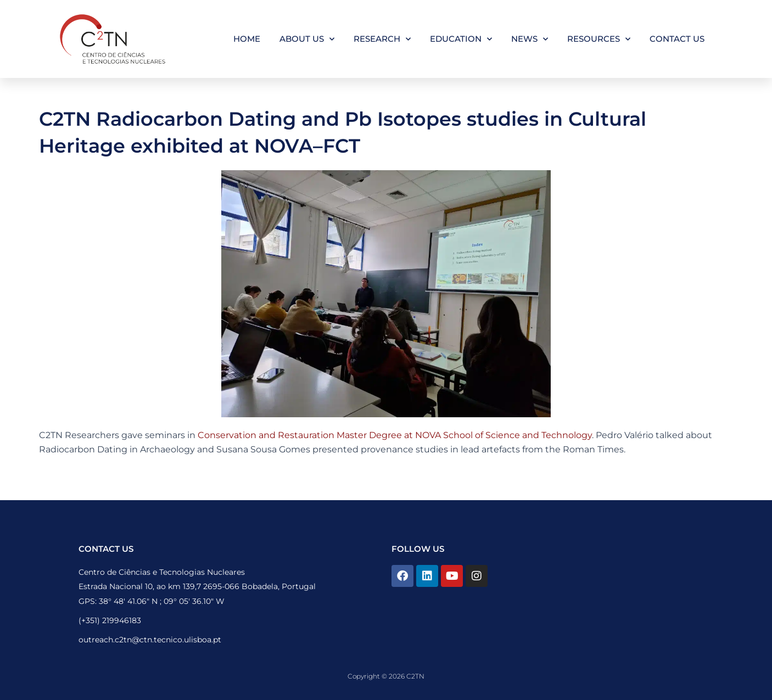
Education (461, 39)
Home (247, 39)
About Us (307, 39)
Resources (599, 39)
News (530, 39)
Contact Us (677, 39)
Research (382, 39)
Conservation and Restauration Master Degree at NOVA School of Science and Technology (395, 435)
